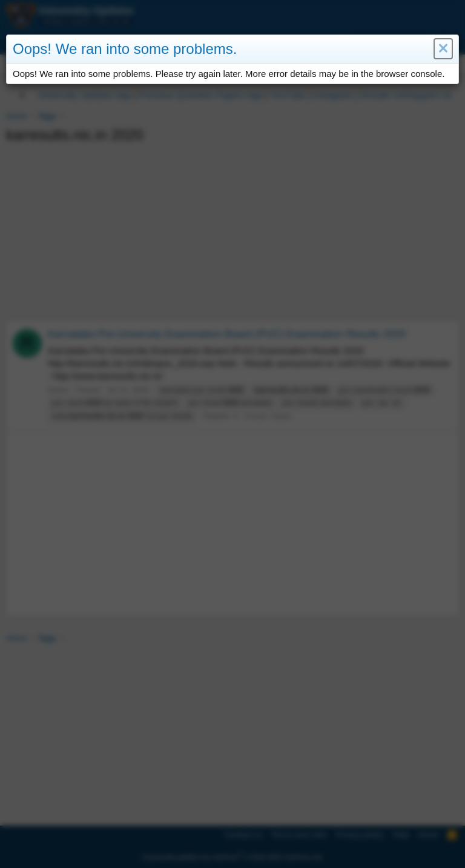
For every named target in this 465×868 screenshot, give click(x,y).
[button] (443, 49)
